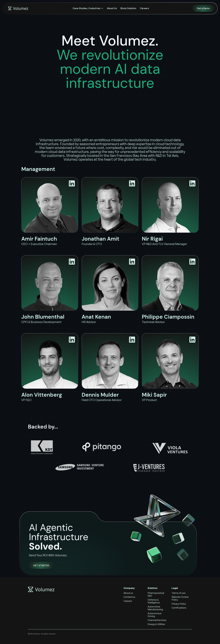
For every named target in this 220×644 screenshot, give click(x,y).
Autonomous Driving (155, 615)
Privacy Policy (179, 604)
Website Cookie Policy (180, 598)
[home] (18, 8)
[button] (88, 8)
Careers (144, 8)
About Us (112, 8)
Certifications (179, 608)
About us (128, 593)
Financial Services (157, 620)
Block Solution (128, 8)
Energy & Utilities (156, 624)
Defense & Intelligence (154, 601)
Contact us (129, 597)
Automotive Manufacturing (155, 608)
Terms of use (179, 593)
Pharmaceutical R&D (156, 594)
